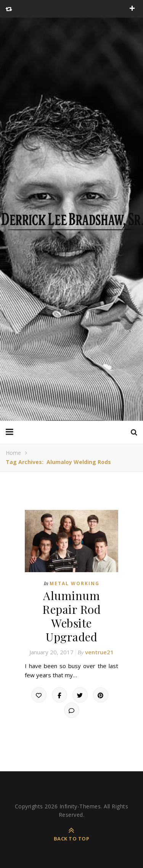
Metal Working (75, 583)
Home (13, 453)
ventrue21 (99, 652)
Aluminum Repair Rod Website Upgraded (71, 616)
